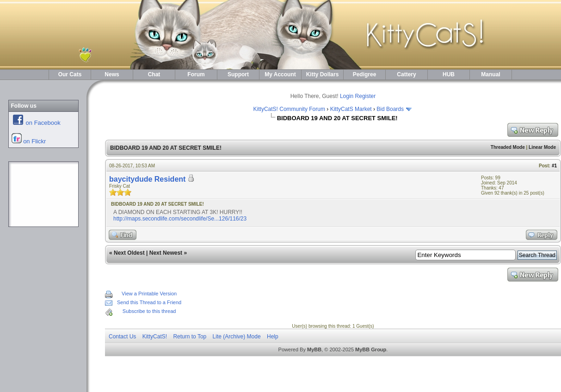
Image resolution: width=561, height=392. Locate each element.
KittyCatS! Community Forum (289, 109)
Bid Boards (390, 109)
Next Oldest (129, 253)
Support (238, 74)
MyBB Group (371, 349)
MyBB (314, 349)
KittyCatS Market (351, 109)
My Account (280, 74)
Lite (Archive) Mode (237, 337)
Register (366, 96)
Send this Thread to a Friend (149, 302)
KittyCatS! (155, 337)
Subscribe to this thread (149, 311)
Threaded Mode (508, 147)
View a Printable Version (149, 294)
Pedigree (365, 74)
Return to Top (190, 337)
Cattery (406, 74)
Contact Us (122, 337)
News (112, 74)
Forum (196, 74)
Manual (490, 74)
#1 (554, 166)
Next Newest (166, 253)
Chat (154, 74)
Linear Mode (542, 147)
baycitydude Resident (147, 179)
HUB (449, 74)
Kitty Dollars (323, 74)
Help (273, 337)
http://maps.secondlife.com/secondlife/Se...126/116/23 (180, 219)
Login (347, 96)
